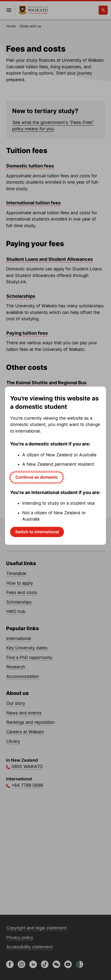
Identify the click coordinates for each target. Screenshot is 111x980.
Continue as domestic (37, 477)
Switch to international (37, 532)
